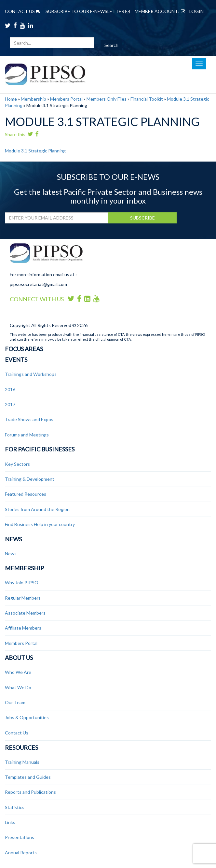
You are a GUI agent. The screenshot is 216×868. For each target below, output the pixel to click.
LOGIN (191, 11)
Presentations (20, 837)
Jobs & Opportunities (27, 717)
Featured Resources (26, 494)
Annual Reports (21, 853)
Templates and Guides (28, 777)
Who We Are (18, 672)
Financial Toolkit (147, 99)
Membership (34, 99)
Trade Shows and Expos (29, 419)
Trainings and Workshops (31, 374)
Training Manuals (22, 762)
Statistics (15, 807)
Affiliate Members (23, 628)
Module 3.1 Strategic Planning (35, 151)
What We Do (18, 687)
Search (111, 45)
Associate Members (25, 613)
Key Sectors (17, 464)
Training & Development (30, 479)
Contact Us (17, 733)
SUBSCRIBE (142, 218)
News (13, 539)
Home (11, 99)
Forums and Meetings (27, 435)
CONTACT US (23, 11)
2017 (10, 404)
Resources (21, 747)
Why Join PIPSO (22, 583)
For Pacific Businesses (40, 449)
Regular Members (23, 598)
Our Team (15, 702)
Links (10, 822)
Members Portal (66, 99)
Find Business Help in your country (40, 524)
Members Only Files (107, 99)
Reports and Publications (30, 792)
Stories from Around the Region (37, 509)
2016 (10, 389)
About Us (19, 658)
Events (16, 360)
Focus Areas (24, 349)
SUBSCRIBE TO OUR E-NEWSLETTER (88, 11)
